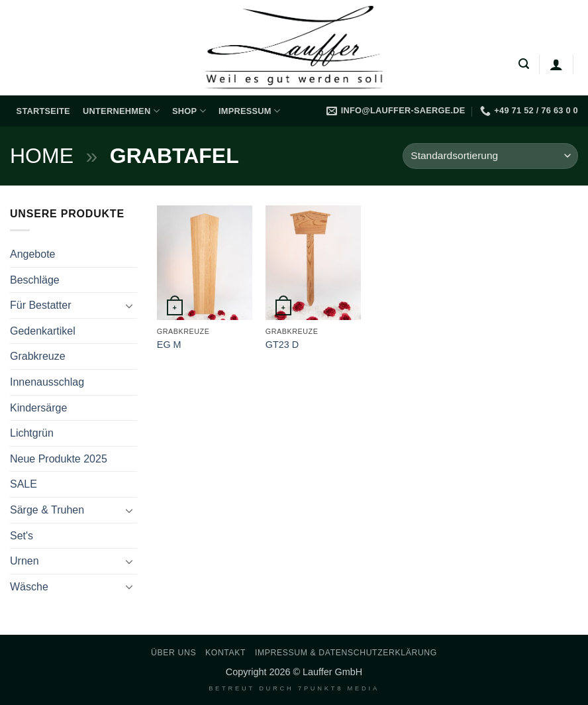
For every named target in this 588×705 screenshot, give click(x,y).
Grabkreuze (38, 356)
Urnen (24, 561)
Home (42, 156)
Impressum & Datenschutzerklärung (346, 653)
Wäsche (29, 587)
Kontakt (225, 653)
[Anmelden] (556, 64)
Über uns (173, 653)
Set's (22, 536)
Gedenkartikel (43, 331)
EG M (169, 345)
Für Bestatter (40, 305)
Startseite (43, 111)
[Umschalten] (129, 305)
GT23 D (282, 345)
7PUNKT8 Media (339, 688)
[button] (524, 64)
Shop (189, 111)
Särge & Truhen (47, 510)
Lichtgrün (32, 433)
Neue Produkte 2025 (59, 459)
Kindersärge (38, 408)
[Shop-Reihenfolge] (490, 156)
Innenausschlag (47, 382)
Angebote (33, 254)
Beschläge (35, 280)
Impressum (249, 111)
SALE (24, 484)
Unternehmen (121, 111)
